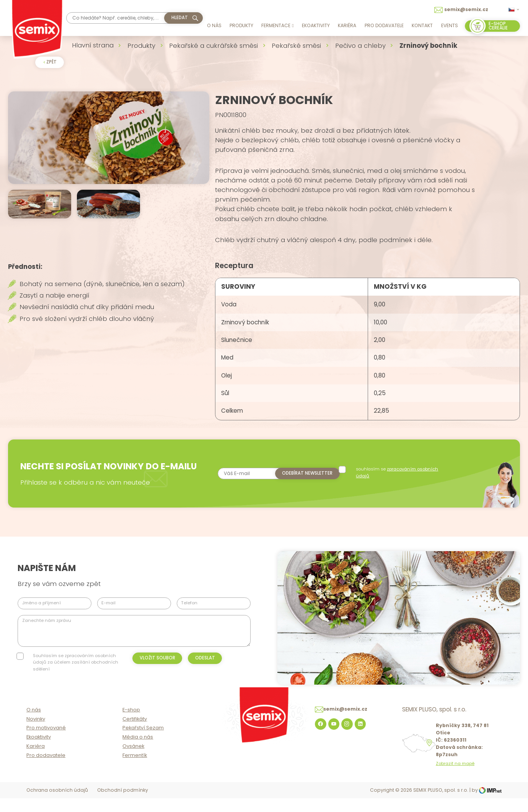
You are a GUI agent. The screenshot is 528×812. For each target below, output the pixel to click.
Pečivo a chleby (360, 46)
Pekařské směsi (296, 46)
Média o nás (138, 752)
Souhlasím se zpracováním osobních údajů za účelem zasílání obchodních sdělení (76, 669)
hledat (180, 18)
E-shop (131, 724)
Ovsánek (133, 761)
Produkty (241, 25)
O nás (214, 25)
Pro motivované (46, 743)
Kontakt (422, 25)
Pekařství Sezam (143, 743)
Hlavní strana (93, 45)
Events (450, 25)
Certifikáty (135, 733)
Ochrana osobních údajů (57, 805)
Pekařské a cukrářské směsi (213, 46)
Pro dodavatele (384, 25)
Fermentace (277, 25)
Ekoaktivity (316, 25)
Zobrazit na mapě (455, 779)
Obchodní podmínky (123, 805)
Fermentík (135, 770)
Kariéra (347, 25)
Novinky (36, 733)
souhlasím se (398, 479)
